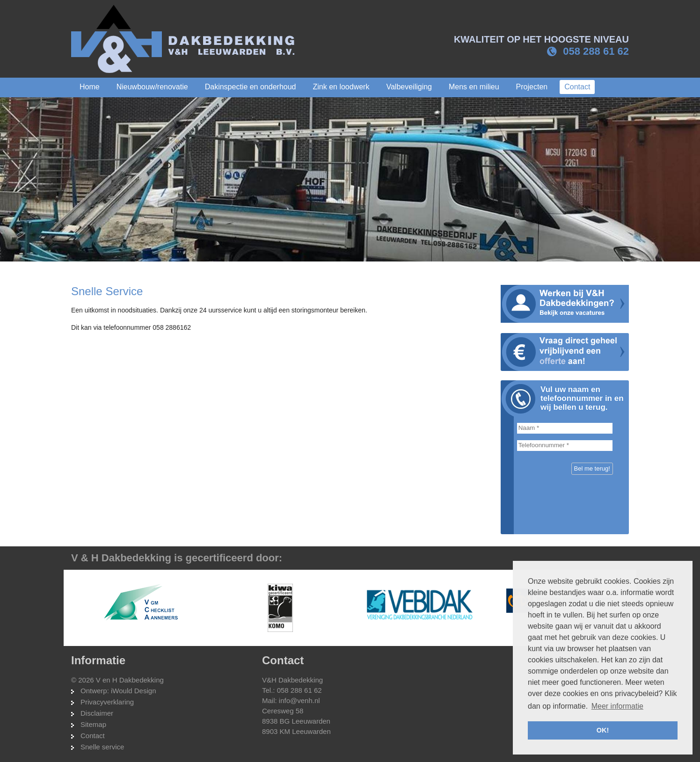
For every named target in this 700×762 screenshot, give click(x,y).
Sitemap (93, 724)
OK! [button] (603, 730)
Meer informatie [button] (617, 706)
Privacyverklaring (107, 702)
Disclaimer (97, 713)
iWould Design (133, 691)
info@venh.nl (299, 700)
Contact (93, 736)
